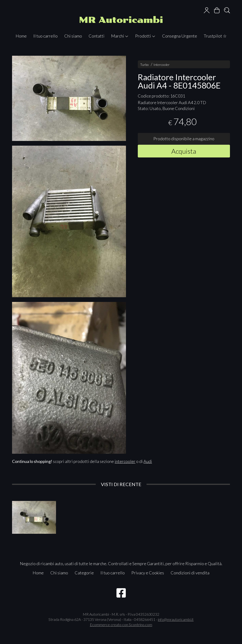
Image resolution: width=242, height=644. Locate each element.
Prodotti (145, 36)
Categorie (84, 573)
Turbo (145, 65)
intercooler (125, 461)
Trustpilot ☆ (215, 36)
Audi (148, 461)
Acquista (184, 151)
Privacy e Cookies (148, 573)
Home (21, 36)
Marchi (120, 36)
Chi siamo (73, 36)
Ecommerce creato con (121, 625)
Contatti (97, 36)
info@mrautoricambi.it (176, 619)
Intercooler (162, 65)
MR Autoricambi (121, 20)
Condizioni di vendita (190, 573)
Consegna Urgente (180, 36)
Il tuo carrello (45, 36)
